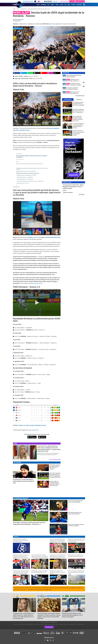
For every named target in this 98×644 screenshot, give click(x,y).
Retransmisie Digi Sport (53, 624)
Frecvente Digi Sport (44, 624)
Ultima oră (79, 99)
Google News (35, 430)
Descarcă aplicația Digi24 (55, 459)
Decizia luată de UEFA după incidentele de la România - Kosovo (39, 9)
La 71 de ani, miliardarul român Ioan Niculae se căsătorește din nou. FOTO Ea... (78, 126)
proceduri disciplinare (35, 425)
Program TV (56, 1)
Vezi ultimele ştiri (80, 96)
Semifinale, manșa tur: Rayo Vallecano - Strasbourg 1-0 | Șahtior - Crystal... (72, 84)
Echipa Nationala (23, 9)
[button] (37, 303)
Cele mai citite (68, 99)
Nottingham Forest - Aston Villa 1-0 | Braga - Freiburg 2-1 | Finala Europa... (71, 80)
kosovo (44, 425)
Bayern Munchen (68, 192)
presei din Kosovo (38, 283)
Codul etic (66, 624)
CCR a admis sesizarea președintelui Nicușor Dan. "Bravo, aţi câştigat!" (79, 104)
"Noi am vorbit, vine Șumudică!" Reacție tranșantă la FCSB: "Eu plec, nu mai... (78, 119)
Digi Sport (21, 20)
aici (25, 590)
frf (24, 425)
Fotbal (18, 9)
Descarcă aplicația (30, 1)
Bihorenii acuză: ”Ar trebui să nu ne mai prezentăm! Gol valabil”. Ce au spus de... (71, 93)
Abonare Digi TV (36, 624)
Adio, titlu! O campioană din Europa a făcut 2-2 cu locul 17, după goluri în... (78, 111)
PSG (64, 190)
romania (21, 425)
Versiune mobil (49, 627)
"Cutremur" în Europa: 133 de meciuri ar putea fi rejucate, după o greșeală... (79, 133)
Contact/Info (61, 624)
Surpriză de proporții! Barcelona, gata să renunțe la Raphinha (72, 76)
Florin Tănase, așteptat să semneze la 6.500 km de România (70, 88)
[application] (37, 303)
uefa (27, 425)
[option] (17, 122)
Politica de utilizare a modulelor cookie (76, 624)
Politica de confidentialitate (27, 624)
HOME (14, 9)
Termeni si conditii (18, 624)
